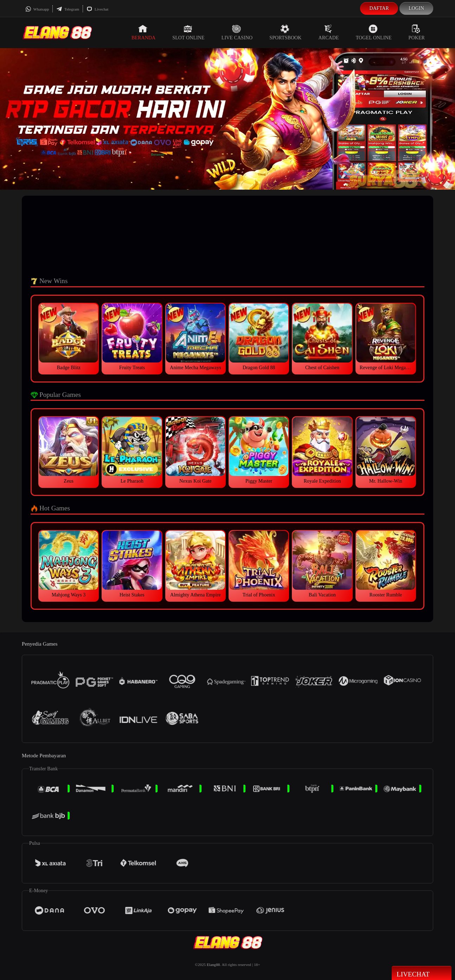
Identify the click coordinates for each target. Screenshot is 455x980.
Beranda (143, 32)
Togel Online (374, 32)
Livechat (97, 9)
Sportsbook (285, 32)
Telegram (68, 9)
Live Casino (237, 32)
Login (416, 8)
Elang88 (213, 965)
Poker (417, 32)
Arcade (329, 32)
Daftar (379, 8)
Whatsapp (37, 9)
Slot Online (188, 32)
